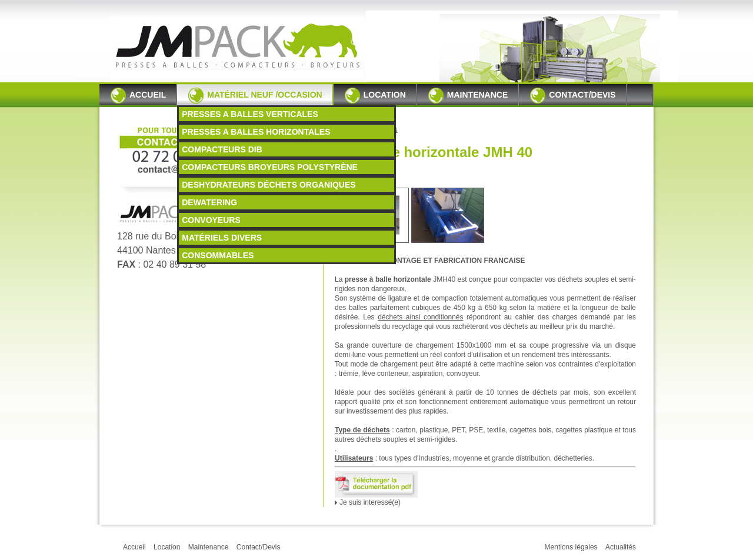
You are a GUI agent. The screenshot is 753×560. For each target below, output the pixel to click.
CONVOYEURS (211, 220)
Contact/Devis (573, 96)
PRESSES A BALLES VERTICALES (250, 114)
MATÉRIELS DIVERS (222, 238)
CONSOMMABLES (218, 255)
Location (375, 96)
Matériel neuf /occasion (255, 96)
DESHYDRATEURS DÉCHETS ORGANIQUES (269, 185)
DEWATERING (209, 202)
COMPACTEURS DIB (222, 149)
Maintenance (468, 96)
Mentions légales (571, 547)
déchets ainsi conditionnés (420, 317)
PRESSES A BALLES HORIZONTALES (256, 132)
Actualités (621, 547)
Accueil (138, 96)
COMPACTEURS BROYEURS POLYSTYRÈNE (270, 167)
